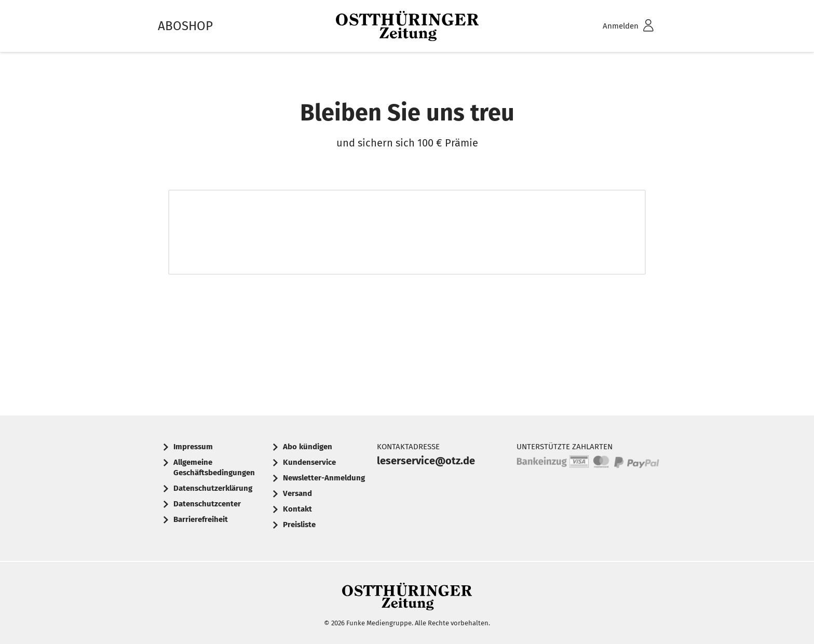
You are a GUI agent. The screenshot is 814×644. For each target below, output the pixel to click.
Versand (297, 493)
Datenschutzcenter (207, 504)
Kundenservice (309, 462)
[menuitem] (615, 26)
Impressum (193, 447)
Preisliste (299, 525)
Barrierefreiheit (201, 519)
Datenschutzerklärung (213, 488)
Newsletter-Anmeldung (324, 478)
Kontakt (297, 509)
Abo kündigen (308, 447)
